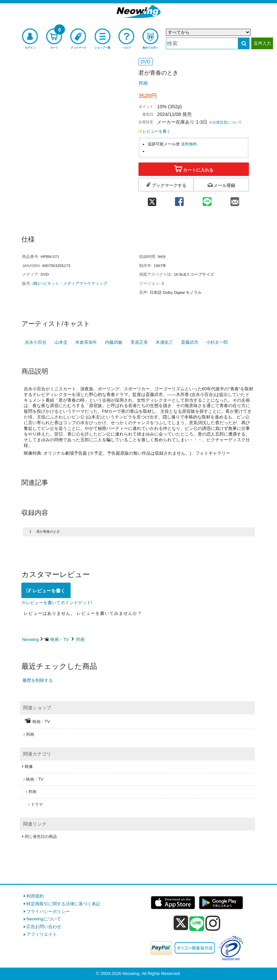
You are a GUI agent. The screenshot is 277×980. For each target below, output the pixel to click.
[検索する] (244, 43)
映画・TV (59, 639)
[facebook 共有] (179, 200)
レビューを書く (155, 131)
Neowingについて (44, 919)
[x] (181, 923)
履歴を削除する (38, 680)
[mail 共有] (235, 200)
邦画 (143, 83)
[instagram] (213, 923)
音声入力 (262, 43)
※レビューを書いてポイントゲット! (57, 603)
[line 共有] (207, 200)
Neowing (30, 639)
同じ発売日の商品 (41, 837)
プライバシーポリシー (48, 911)
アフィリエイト (42, 934)
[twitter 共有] (152, 200)
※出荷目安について (225, 122)
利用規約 (35, 896)
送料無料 (189, 144)
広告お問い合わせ (44, 927)
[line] (197, 924)
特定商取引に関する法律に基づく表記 (63, 904)
